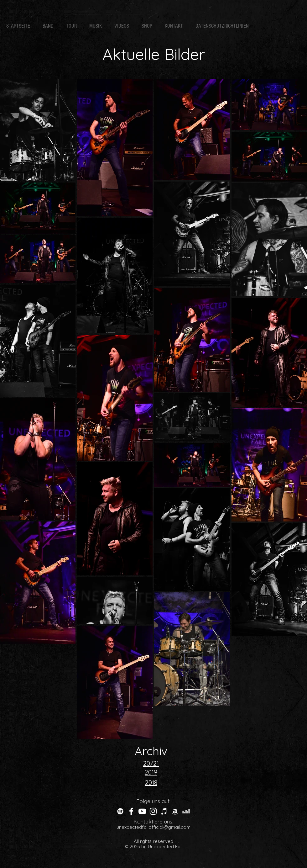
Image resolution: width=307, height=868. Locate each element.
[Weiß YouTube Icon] (142, 811)
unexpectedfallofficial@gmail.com (153, 827)
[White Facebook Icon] (131, 811)
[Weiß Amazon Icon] (175, 811)
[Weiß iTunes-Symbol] (164, 811)
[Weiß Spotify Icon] (120, 811)
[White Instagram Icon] (153, 811)
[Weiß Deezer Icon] (186, 811)
